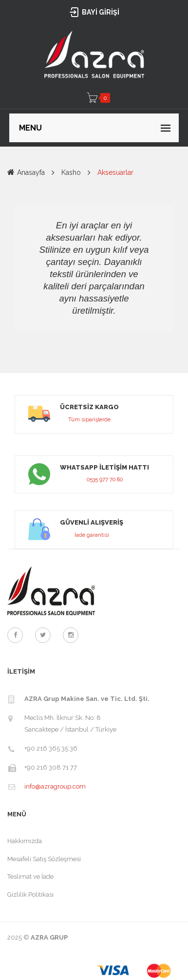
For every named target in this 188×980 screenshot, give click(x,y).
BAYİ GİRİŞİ (94, 12)
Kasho (71, 172)
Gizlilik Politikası (30, 895)
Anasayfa (31, 172)
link (94, 414)
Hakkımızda (25, 841)
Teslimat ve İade (30, 876)
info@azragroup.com (55, 786)
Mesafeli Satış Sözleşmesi (44, 859)
